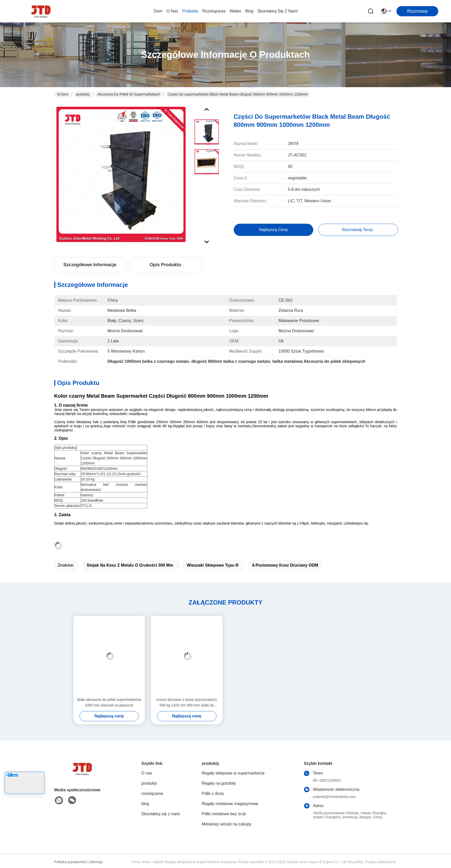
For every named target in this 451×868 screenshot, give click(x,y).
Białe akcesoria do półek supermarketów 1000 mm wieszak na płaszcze (109, 702)
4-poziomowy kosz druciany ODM (285, 565)
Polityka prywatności (70, 862)
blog (249, 11)
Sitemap (96, 862)
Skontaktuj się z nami (278, 11)
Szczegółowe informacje (90, 265)
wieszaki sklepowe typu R (212, 565)
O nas (172, 11)
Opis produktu (165, 265)
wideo (235, 11)
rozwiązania (214, 11)
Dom (158, 11)
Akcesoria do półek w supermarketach (129, 94)
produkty (190, 11)
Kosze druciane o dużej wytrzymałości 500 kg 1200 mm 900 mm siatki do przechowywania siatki (187, 703)
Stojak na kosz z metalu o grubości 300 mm (130, 565)
